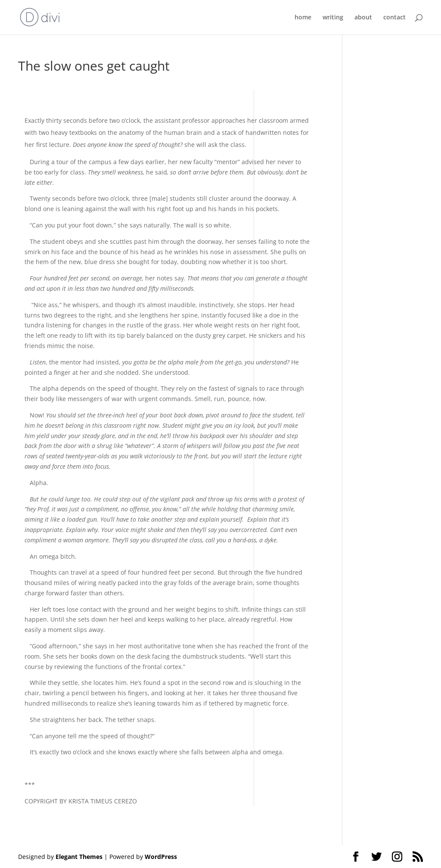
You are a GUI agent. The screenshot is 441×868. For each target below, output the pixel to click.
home (303, 18)
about (363, 18)
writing (333, 18)
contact (394, 18)
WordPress (161, 857)
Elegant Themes (79, 857)
